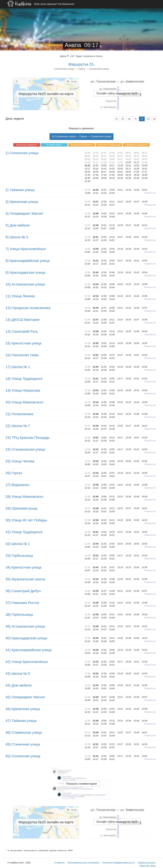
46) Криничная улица (23, 709)
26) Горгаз (14, 473)
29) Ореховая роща (21, 508)
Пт (142, 119)
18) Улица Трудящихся (24, 379)
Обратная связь (147, 866)
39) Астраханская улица (25, 626)
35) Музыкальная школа (25, 579)
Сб (148, 119)
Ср (129, 119)
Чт (136, 119)
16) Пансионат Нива (22, 355)
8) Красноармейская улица (28, 261)
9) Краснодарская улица (25, 272)
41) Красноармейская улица (29, 650)
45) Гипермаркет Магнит (25, 697)
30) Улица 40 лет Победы (26, 520)
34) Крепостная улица (23, 567)
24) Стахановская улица (25, 449)
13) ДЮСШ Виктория (23, 320)
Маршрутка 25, (82, 64)
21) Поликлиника (19, 414)
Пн (117, 119)
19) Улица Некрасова (23, 390)
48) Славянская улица (24, 733)
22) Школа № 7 (18, 426)
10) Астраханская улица (25, 284)
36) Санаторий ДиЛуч (23, 591)
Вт (123, 119)
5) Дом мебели (18, 225)
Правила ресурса (147, 863)
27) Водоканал (17, 485)
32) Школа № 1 (18, 544)
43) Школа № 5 (18, 674)
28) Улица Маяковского (24, 497)
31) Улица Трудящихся (24, 532)
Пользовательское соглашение (83, 863)
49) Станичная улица (23, 744)
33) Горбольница (19, 556)
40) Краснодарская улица (26, 638)
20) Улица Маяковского (24, 402)
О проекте (59, 863)
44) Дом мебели (19, 685)
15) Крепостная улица (23, 343)
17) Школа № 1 (18, 367)
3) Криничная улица (22, 202)
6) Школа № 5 (17, 237)
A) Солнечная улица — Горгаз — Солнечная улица (82, 136)
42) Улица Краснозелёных (27, 662)
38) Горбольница (19, 615)
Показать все (150, 193)
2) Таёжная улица (20, 190)
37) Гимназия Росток (22, 603)
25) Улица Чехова (20, 461)
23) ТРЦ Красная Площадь (28, 438)
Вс (155, 119)
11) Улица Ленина (20, 296)
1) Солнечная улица (22, 153)
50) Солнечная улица (23, 756)
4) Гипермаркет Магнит (24, 214)
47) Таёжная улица (21, 721)
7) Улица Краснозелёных (26, 249)
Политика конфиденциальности (119, 863)
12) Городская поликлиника (28, 308)
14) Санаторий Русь (22, 331)
